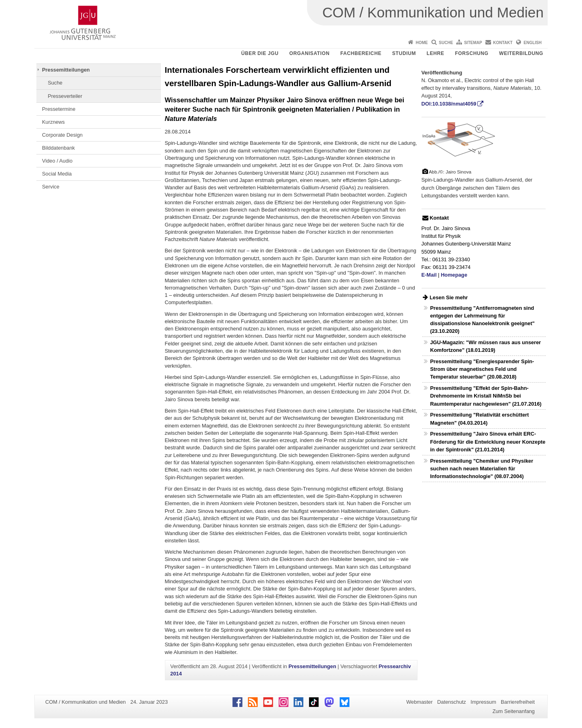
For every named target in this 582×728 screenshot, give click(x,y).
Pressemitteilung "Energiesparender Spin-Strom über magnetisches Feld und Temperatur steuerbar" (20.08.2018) (482, 369)
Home (422, 43)
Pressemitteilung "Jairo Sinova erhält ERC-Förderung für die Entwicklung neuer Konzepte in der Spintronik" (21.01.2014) (488, 441)
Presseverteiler (65, 96)
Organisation (310, 53)
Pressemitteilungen (66, 70)
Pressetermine (59, 109)
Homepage (454, 275)
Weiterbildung (521, 53)
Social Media (57, 174)
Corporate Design (62, 135)
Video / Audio (57, 161)
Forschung (472, 53)
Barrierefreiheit (518, 702)
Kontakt (503, 43)
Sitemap (473, 43)
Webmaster (419, 702)
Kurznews (53, 122)
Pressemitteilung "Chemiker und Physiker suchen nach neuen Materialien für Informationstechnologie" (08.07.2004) (482, 469)
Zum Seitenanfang (513, 711)
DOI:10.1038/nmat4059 (449, 104)
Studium (404, 53)
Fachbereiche (361, 53)
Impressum (483, 702)
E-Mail (429, 275)
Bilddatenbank (58, 148)
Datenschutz (452, 702)
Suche (446, 43)
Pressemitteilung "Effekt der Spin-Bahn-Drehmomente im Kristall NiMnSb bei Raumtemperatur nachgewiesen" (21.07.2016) (486, 396)
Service (51, 187)
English (533, 43)
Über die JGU (260, 53)
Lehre (436, 53)
